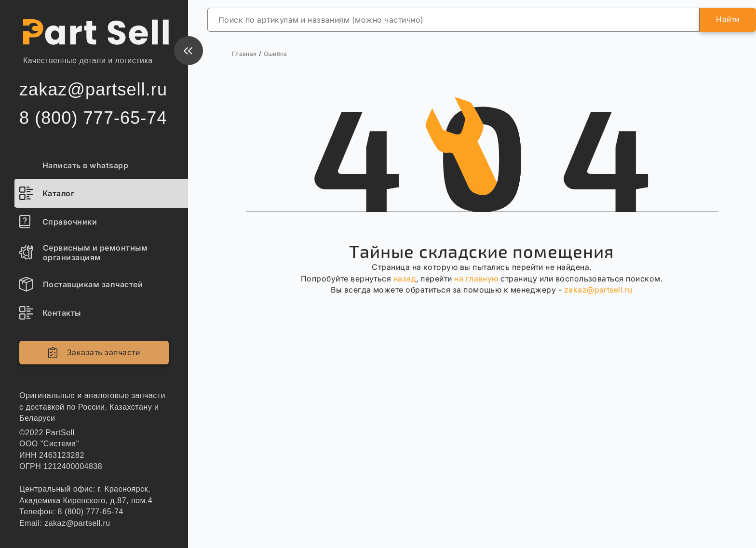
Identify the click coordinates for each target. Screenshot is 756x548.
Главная (244, 54)
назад (405, 279)
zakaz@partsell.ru (598, 290)
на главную (476, 279)
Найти (728, 19)
